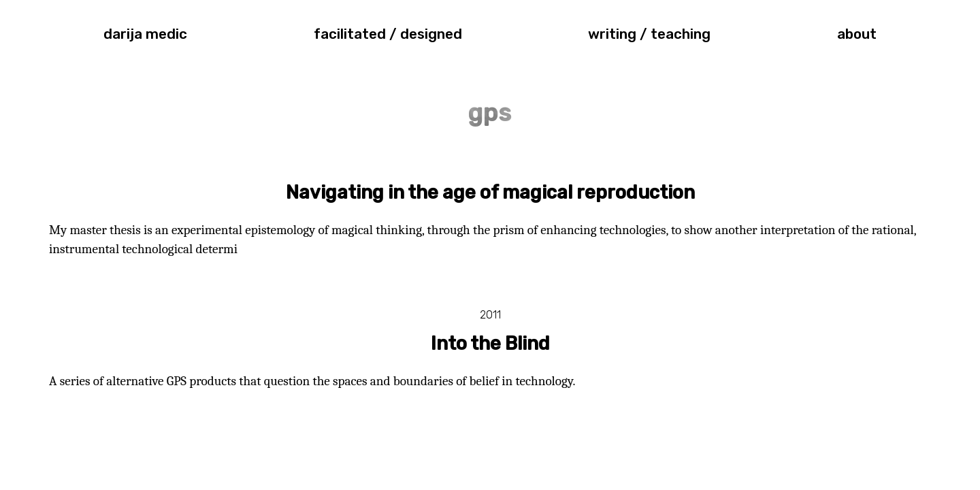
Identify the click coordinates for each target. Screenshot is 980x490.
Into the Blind (490, 344)
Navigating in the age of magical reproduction (490, 193)
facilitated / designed (388, 34)
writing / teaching (649, 34)
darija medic (145, 34)
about (857, 34)
